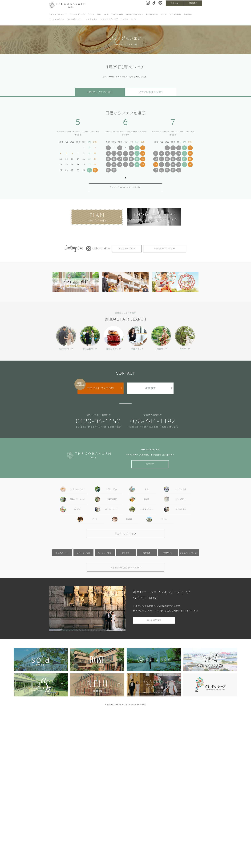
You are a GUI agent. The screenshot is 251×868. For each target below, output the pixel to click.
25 (125, 165)
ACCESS (150, 464)
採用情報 (126, 553)
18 (125, 159)
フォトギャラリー (75, 19)
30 (89, 170)
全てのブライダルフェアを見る (126, 187)
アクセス (175, 3)
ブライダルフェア (77, 14)
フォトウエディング (109, 19)
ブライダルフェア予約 (101, 388)
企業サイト (168, 553)
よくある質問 (92, 19)
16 (114, 159)
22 (108, 165)
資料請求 (193, 3)
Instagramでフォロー (165, 249)
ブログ (134, 19)
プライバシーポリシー (189, 553)
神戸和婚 (188, 14)
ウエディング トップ (58, 14)
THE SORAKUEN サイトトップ (125, 568)
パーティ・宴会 (105, 553)
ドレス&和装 (175, 14)
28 (143, 165)
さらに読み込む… (127, 249)
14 (143, 153)
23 (114, 165)
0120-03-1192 (98, 421)
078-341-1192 (153, 421)
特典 (99, 14)
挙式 (106, 14)
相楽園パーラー (62, 553)
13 (137, 153)
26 (131, 165)
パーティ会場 (117, 14)
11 (125, 153)
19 (131, 159)
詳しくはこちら (154, 620)
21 (143, 159)
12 (131, 153)
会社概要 (147, 553)
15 (108, 159)
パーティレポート (56, 19)
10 (120, 153)
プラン (91, 14)
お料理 (164, 14)
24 (120, 165)
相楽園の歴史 (152, 14)
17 (120, 159)
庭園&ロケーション (135, 14)
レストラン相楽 (83, 553)
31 (95, 170)
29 (108, 170)
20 (137, 159)
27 (137, 165)
